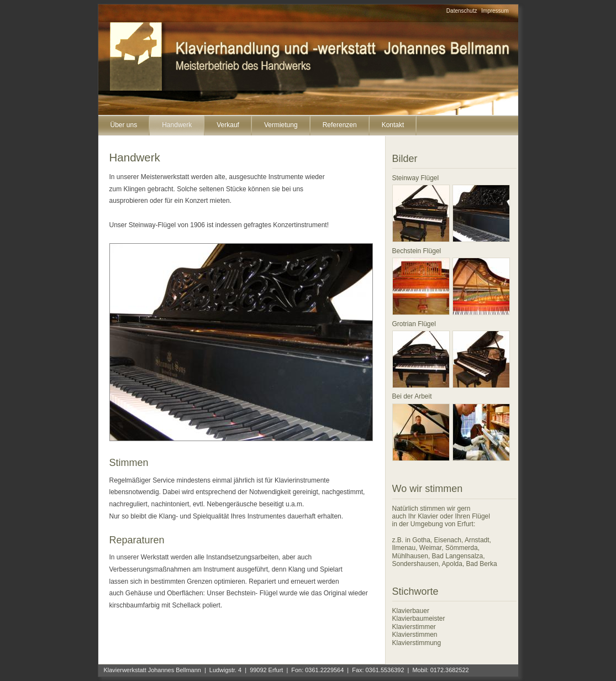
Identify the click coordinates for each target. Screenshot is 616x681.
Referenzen (340, 125)
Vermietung (281, 125)
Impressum (495, 11)
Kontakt (393, 125)
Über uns (124, 125)
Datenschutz (462, 11)
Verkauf (228, 125)
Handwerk (177, 125)
